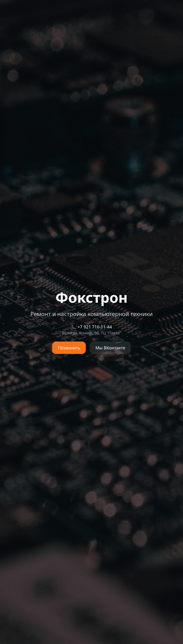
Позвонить (69, 348)
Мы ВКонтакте (110, 348)
